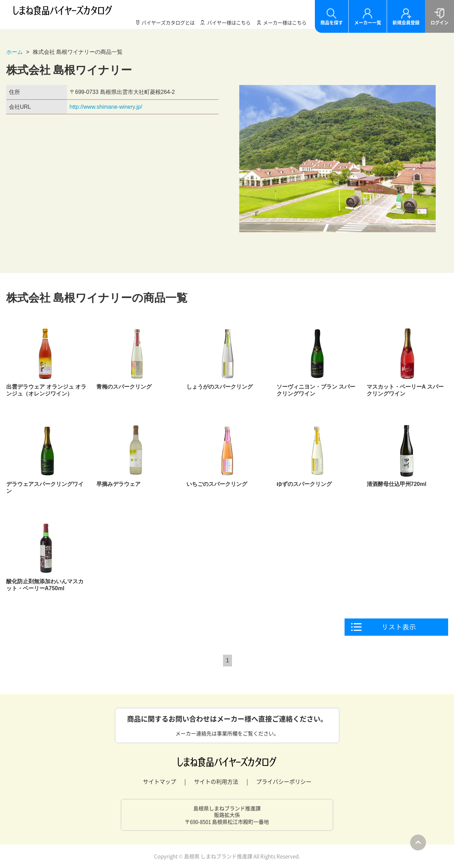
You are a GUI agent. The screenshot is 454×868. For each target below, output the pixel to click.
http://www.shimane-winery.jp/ (106, 107)
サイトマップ (160, 781)
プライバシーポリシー (284, 781)
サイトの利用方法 (216, 781)
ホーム (15, 52)
